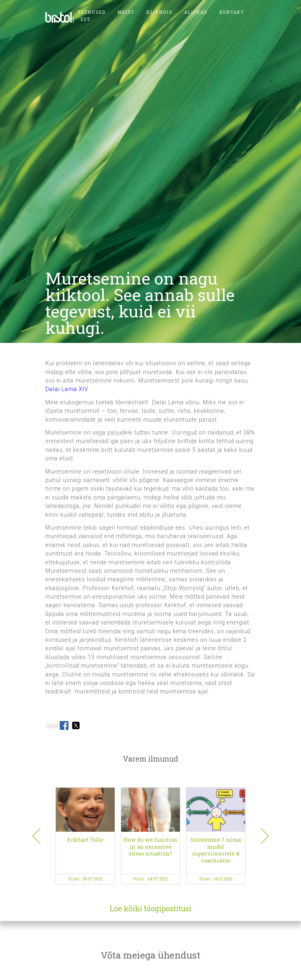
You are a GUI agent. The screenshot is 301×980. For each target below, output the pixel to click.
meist (126, 12)
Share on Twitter (76, 725)
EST (86, 19)
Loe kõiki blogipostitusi (150, 909)
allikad (196, 12)
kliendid (159, 12)
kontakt (232, 12)
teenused (92, 12)
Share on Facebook (64, 725)
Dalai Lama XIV (67, 389)
